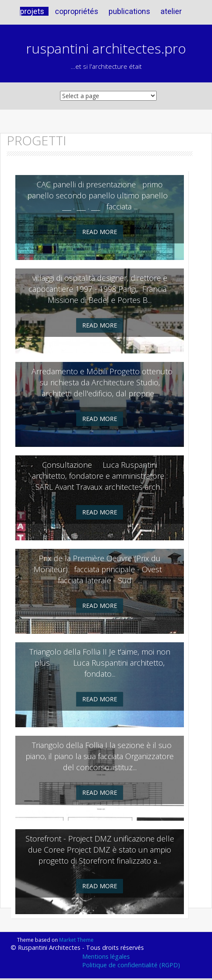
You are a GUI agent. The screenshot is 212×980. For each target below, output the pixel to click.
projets (32, 11)
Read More (100, 232)
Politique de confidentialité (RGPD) (131, 965)
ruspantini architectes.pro (106, 48)
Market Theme (76, 940)
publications (129, 11)
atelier (171, 11)
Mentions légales (106, 956)
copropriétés (77, 11)
